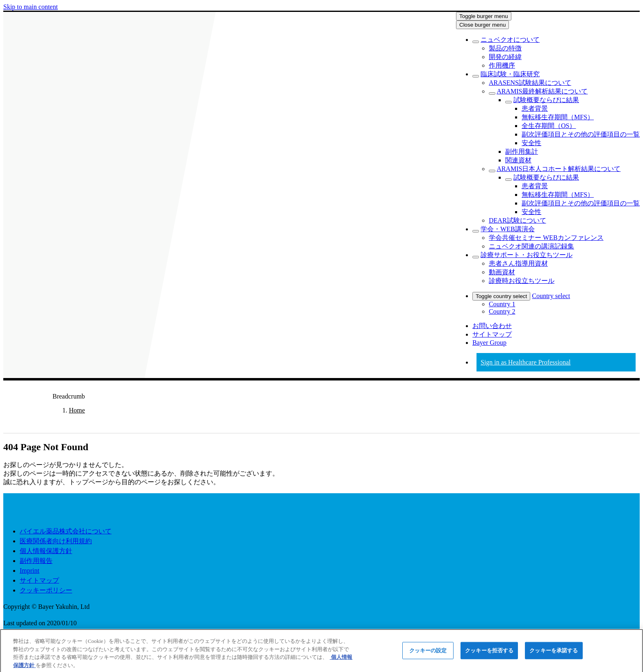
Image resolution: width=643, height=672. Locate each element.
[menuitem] (510, 40)
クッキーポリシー (46, 590)
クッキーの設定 (428, 653)
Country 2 (502, 311)
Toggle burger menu (484, 16)
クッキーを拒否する (489, 653)
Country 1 (502, 304)
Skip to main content (31, 7)
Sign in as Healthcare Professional (526, 362)
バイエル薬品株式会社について (66, 531)
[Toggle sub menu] (476, 42)
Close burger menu (482, 25)
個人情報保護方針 (46, 551)
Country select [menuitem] (551, 296)
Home (77, 410)
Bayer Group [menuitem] (489, 343)
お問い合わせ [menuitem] (492, 326)
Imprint (30, 571)
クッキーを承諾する (554, 653)
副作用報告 (36, 561)
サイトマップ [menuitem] (492, 334)
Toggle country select (501, 296)
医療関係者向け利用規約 (56, 541)
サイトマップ (39, 580)
